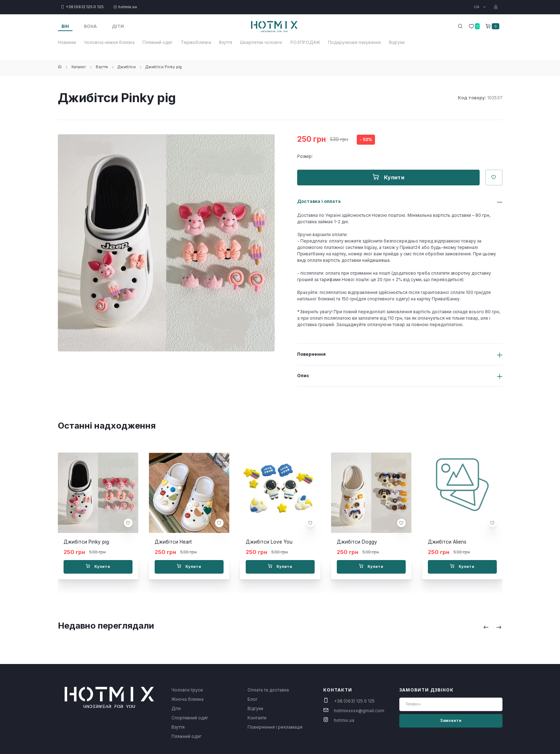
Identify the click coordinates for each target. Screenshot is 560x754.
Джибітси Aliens (447, 542)
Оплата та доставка (268, 690)
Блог (252, 699)
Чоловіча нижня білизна (109, 42)
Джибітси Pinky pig (164, 67)
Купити (388, 177)
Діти (176, 708)
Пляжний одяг (157, 42)
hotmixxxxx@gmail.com (359, 711)
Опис (303, 376)
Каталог (79, 67)
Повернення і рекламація (275, 727)
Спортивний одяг (190, 718)
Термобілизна (196, 42)
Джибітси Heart (173, 542)
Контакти (257, 718)
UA (477, 7)
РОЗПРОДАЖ (305, 42)
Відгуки (397, 42)
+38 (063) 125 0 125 (354, 701)
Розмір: (305, 156)
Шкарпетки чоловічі (261, 42)
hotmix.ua (344, 720)
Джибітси (127, 67)
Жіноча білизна (187, 699)
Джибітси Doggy (357, 542)
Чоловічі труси (187, 690)
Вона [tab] (90, 26)
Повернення (311, 354)
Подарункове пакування (354, 42)
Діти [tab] (118, 26)
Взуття (226, 42)
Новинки (67, 42)
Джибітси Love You (269, 542)
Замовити (451, 721)
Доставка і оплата (319, 201)
